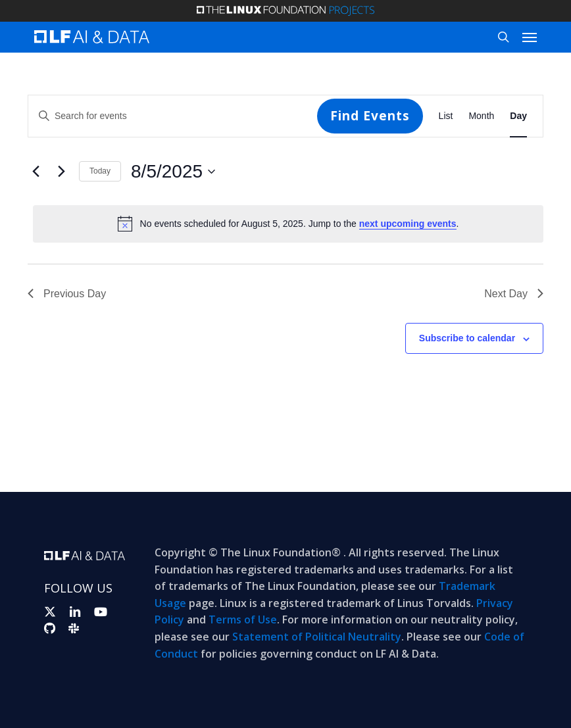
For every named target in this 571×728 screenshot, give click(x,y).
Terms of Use (243, 619)
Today (100, 171)
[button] (530, 37)
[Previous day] (36, 172)
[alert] (288, 224)
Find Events (370, 116)
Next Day (514, 294)
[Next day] (61, 172)
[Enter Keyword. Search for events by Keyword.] (173, 116)
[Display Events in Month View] (481, 116)
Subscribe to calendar (467, 338)
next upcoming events (408, 224)
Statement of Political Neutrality (317, 637)
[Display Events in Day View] (518, 116)
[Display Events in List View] (446, 116)
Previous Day (67, 294)
